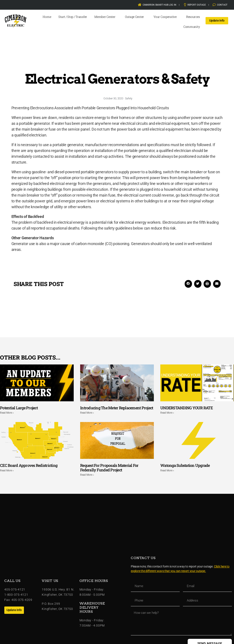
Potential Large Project (19, 408)
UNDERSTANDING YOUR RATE (186, 408)
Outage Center (136, 17)
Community (193, 27)
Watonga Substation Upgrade (185, 465)
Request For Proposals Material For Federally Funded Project (109, 468)
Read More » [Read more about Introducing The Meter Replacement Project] (87, 413)
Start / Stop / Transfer (73, 17)
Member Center (106, 17)
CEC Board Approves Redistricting (29, 465)
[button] (188, 284)
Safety (129, 98)
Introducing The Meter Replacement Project (117, 408)
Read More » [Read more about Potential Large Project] (7, 413)
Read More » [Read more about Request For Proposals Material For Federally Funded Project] (87, 475)
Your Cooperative (166, 17)
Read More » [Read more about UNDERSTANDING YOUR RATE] (167, 413)
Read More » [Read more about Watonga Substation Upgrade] (167, 470)
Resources (194, 17)
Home (47, 17)
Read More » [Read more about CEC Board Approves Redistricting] (7, 470)
